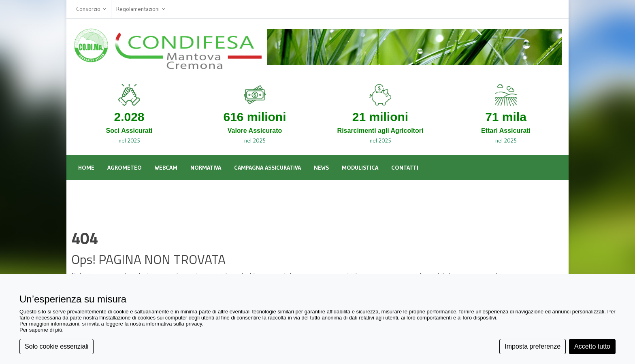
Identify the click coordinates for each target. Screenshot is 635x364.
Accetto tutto (592, 346)
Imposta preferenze (533, 346)
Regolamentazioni (141, 9)
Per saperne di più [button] (41, 330)
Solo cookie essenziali (56, 346)
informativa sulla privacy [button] (174, 324)
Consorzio (91, 9)
